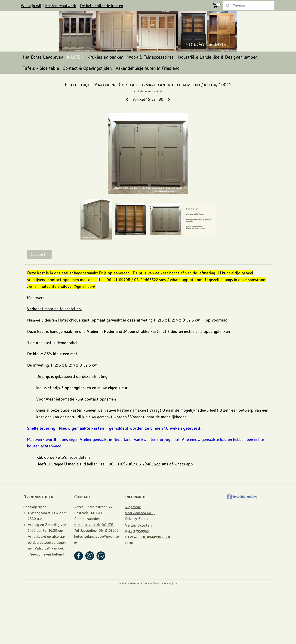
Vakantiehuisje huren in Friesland (147, 120)
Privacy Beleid (137, 571)
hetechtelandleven (243, 549)
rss (176, 635)
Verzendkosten (139, 577)
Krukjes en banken (105, 109)
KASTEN (75, 109)
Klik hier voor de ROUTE (94, 577)
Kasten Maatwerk (61, 6)
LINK (129, 595)
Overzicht (39, 306)
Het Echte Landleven (43, 109)
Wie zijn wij (31, 6)
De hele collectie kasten (102, 6)
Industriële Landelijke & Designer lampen (217, 109)
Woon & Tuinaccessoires (150, 109)
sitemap (167, 635)
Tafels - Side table (41, 120)
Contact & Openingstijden (87, 120)
